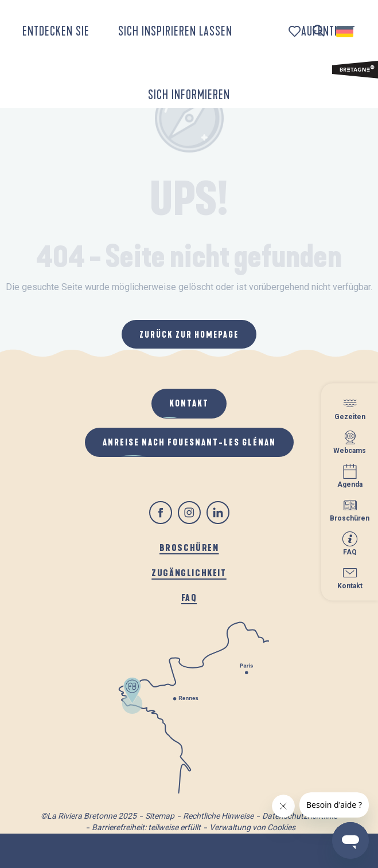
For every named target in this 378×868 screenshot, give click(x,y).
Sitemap (160, 816)
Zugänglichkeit (189, 572)
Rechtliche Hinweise (218, 816)
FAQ (189, 597)
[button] (319, 31)
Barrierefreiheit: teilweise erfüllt (146, 827)
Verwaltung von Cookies (252, 827)
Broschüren (189, 547)
